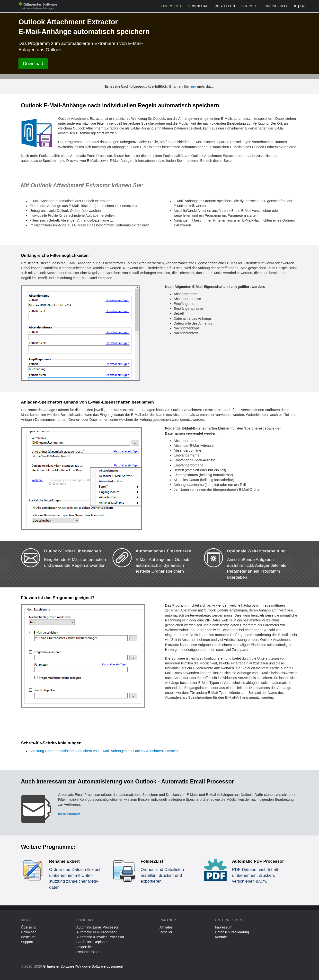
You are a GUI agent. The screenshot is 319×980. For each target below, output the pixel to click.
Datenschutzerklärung (232, 932)
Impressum (224, 927)
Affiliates (166, 927)
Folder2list (84, 947)
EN (302, 6)
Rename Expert (89, 952)
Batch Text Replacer (92, 942)
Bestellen (225, 6)
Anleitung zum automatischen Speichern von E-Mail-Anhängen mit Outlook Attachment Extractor (104, 751)
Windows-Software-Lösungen (99, 966)
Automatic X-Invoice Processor (100, 937)
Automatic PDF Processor (97, 932)
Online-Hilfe (277, 6)
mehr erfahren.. (70, 814)
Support (250, 6)
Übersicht (171, 6)
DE (295, 6)
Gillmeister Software (38, 7)
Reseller (166, 932)
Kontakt (221, 937)
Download (198, 6)
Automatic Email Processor (97, 927)
